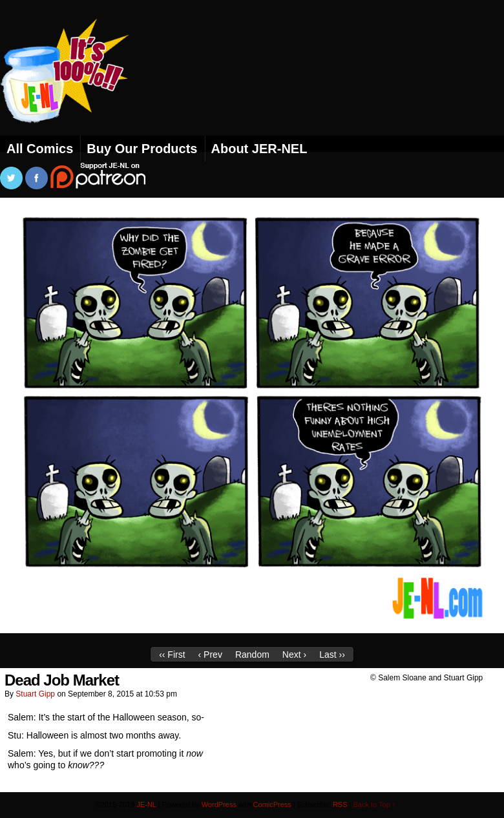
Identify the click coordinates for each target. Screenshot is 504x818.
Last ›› (332, 655)
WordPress (219, 804)
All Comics (40, 149)
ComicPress (272, 804)
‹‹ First (172, 655)
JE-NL (81, 87)
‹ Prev (210, 655)
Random (252, 655)
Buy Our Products (142, 149)
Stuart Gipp (35, 694)
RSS (340, 804)
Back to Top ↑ (375, 804)
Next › (294, 655)
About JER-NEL (259, 149)
